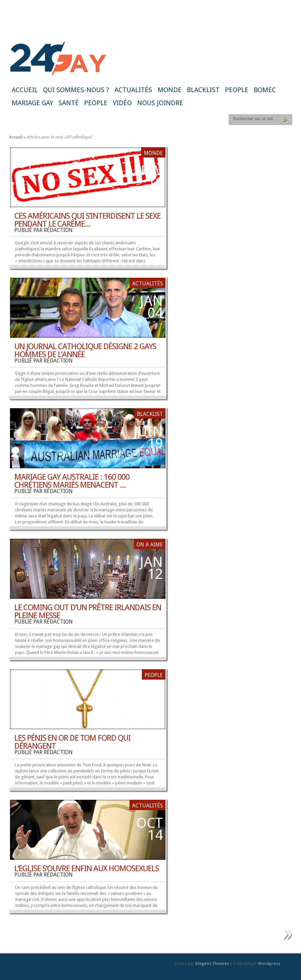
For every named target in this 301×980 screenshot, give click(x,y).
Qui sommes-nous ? (76, 90)
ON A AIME (150, 545)
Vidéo (122, 103)
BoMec (265, 90)
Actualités (133, 90)
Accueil (25, 90)
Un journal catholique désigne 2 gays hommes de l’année (85, 350)
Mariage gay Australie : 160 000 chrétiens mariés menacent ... (72, 481)
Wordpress (269, 964)
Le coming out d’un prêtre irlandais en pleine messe (88, 611)
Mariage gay (32, 103)
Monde (170, 90)
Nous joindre (160, 103)
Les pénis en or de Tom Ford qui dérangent (72, 742)
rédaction (58, 230)
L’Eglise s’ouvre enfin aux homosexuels (87, 869)
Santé (69, 103)
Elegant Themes (212, 964)
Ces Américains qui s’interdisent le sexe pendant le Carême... (87, 220)
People (237, 90)
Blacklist (203, 90)
